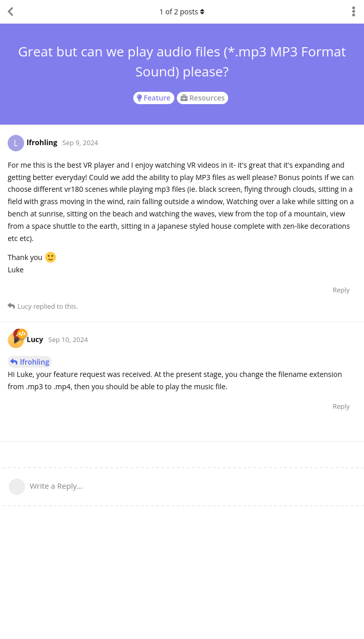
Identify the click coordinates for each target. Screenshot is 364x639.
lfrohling (35, 362)
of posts (182, 12)
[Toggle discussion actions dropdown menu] (354, 12)
